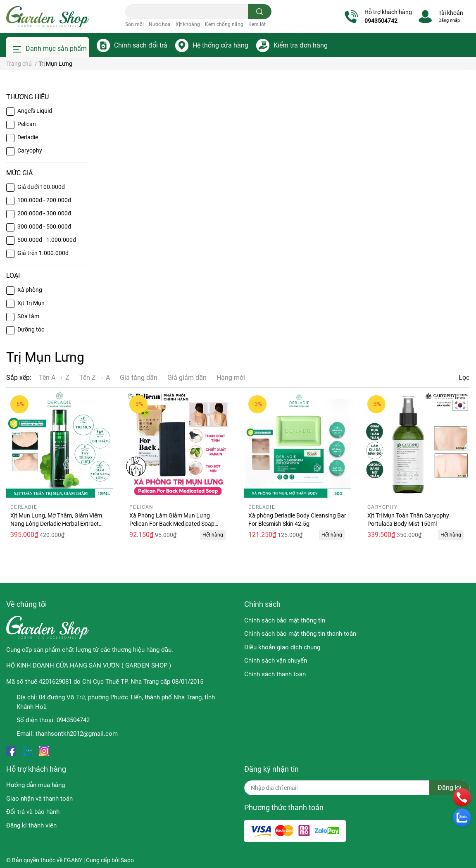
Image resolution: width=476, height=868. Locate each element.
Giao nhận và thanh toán (39, 799)
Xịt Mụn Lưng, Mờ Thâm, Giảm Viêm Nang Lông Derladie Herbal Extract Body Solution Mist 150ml (56, 523)
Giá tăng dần (139, 378)
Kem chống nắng (224, 24)
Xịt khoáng (188, 24)
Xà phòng (30, 290)
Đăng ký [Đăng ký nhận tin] (450, 788)
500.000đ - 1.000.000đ (47, 240)
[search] (260, 12)
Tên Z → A (95, 378)
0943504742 (381, 21)
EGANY (73, 860)
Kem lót (257, 24)
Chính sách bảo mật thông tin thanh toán (300, 634)
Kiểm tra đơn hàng (301, 45)
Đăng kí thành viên (31, 825)
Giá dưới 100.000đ (41, 187)
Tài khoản (451, 13)
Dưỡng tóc (31, 329)
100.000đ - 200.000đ (44, 200)
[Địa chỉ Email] (357, 788)
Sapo (127, 860)
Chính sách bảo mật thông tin (285, 620)
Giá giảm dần (187, 378)
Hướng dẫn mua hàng (36, 785)
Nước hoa (160, 24)
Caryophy (30, 150)
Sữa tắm (28, 316)
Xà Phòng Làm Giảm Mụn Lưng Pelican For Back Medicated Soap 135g (172, 523)
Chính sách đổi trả (141, 45)
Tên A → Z (54, 378)
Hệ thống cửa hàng (220, 45)
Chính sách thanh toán (275, 674)
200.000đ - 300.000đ (44, 213)
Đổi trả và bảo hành (33, 812)
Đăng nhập (449, 20)
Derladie (28, 137)
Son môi (134, 24)
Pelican (27, 124)
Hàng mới (231, 378)
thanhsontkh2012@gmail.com (77, 734)
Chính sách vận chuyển (276, 661)
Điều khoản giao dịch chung (282, 647)
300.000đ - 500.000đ (44, 227)
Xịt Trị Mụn (31, 303)
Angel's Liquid (35, 111)
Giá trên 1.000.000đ (43, 253)
